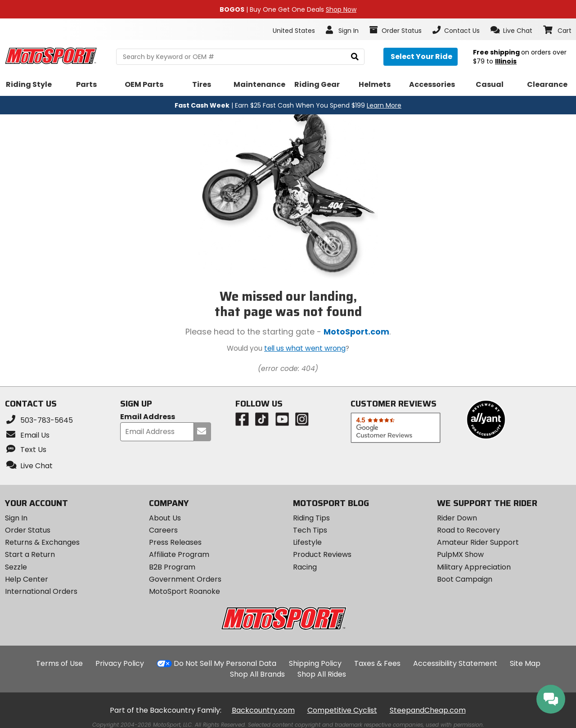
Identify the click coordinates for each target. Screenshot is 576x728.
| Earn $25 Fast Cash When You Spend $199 (288, 105)
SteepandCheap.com (428, 710)
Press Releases (175, 542)
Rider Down (457, 518)
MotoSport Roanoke (184, 591)
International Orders (41, 591)
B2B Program (172, 567)
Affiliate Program (179, 554)
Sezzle (16, 567)
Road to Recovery (468, 530)
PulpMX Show (460, 554)
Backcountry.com (263, 710)
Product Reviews (322, 554)
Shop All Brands (257, 674)
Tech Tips (310, 530)
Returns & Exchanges (42, 542)
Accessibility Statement (455, 663)
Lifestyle (307, 542)
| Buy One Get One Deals (288, 9)
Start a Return (30, 554)
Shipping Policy (315, 663)
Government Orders (185, 579)
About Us (165, 518)
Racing (305, 567)
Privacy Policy (120, 663)
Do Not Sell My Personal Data (225, 664)
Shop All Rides (322, 674)
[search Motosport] (240, 57)
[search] (355, 57)
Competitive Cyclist (342, 710)
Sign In (16, 518)
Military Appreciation (474, 567)
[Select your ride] (421, 57)
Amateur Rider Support (478, 542)
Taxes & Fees (377, 663)
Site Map (525, 663)
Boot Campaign (465, 579)
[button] (511, 30)
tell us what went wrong (305, 348)
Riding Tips (311, 518)
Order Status (28, 530)
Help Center (27, 579)
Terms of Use (59, 663)
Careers (163, 530)
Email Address (148, 417)
